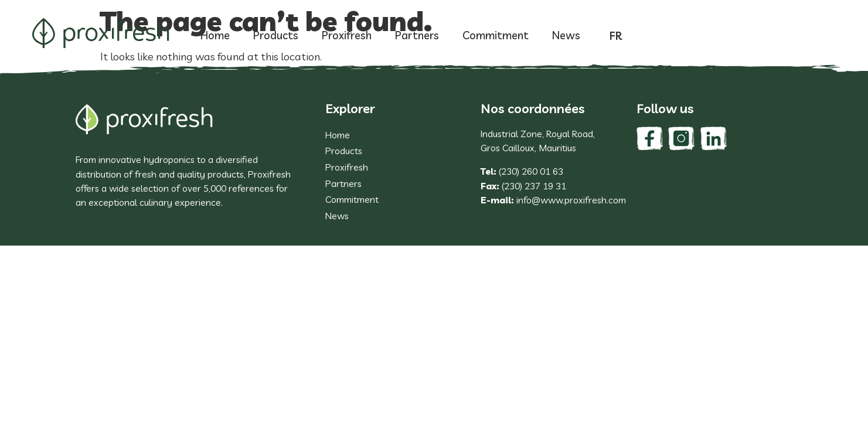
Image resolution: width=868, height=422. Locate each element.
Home (215, 35)
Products (276, 35)
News (566, 35)
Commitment (496, 35)
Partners (417, 35)
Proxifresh (347, 35)
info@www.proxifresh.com (571, 200)
